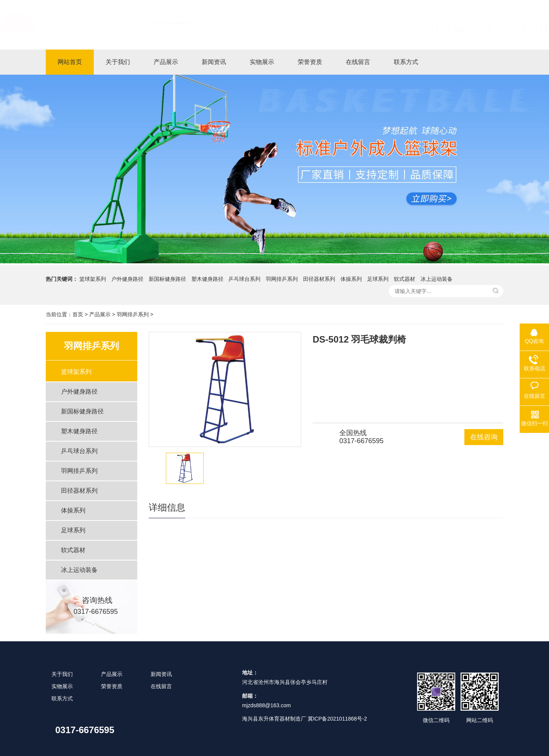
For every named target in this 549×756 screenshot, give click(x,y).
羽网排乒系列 (282, 279)
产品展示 (100, 314)
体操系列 (351, 279)
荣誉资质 (112, 686)
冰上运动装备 (437, 279)
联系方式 (62, 698)
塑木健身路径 (207, 279)
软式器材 (405, 279)
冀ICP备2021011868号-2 (337, 719)
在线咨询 (484, 437)
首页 (78, 314)
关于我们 (62, 674)
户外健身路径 (127, 279)
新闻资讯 (161, 674)
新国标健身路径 (167, 279)
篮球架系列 (93, 279)
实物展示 (62, 686)
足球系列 (378, 279)
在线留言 (161, 686)
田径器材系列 (319, 279)
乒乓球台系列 (244, 279)
